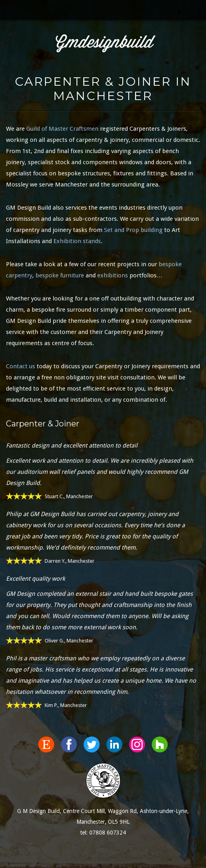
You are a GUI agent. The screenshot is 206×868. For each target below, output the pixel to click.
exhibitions (113, 275)
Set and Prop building (133, 230)
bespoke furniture (60, 275)
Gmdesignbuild (104, 43)
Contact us (21, 366)
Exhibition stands (77, 241)
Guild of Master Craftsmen (62, 129)
